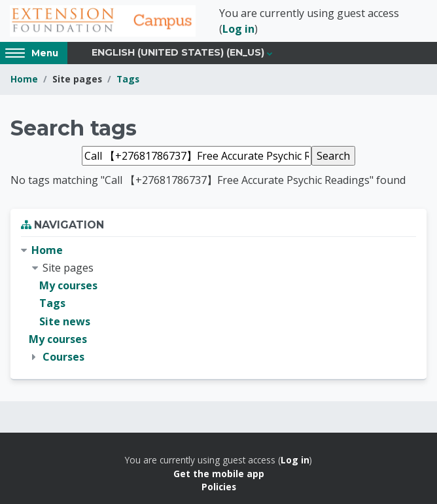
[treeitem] (218, 304)
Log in (238, 29)
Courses (63, 357)
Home (24, 79)
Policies (219, 487)
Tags (128, 79)
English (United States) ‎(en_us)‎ (178, 52)
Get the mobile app (219, 474)
